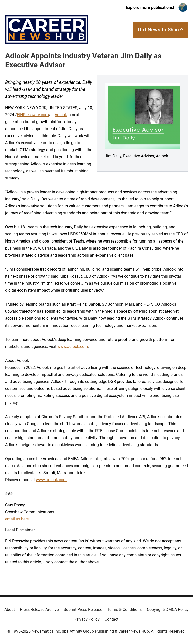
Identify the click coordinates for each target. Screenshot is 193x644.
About (10, 610)
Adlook (61, 115)
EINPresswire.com (33, 115)
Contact (111, 619)
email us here (17, 519)
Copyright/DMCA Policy (168, 610)
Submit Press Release (83, 610)
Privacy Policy (87, 619)
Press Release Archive (39, 610)
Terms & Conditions (124, 610)
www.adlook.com (73, 346)
